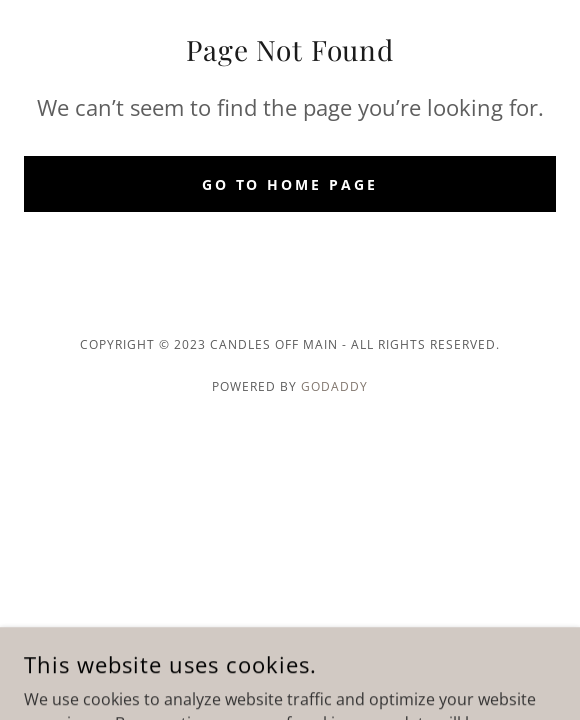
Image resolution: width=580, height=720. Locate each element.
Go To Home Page (290, 184)
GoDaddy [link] (334, 386)
